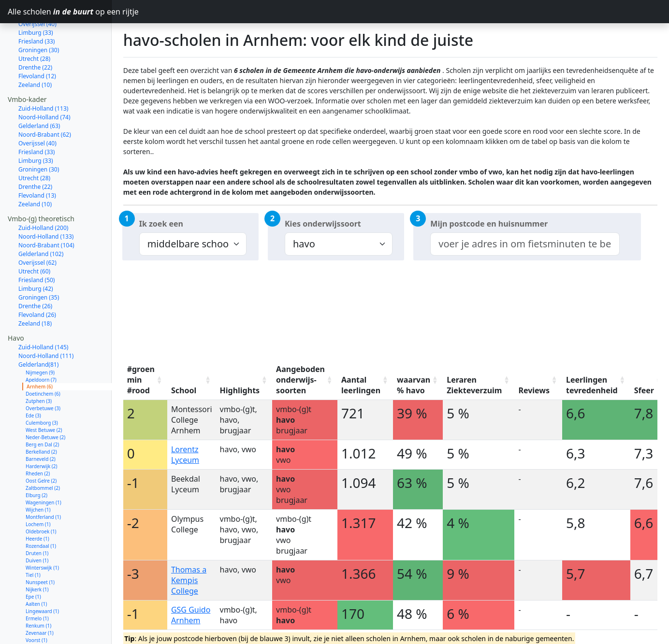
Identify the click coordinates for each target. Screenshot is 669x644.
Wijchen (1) (38, 475)
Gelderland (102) (41, 220)
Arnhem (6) (40, 352)
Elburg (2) (36, 461)
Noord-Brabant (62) (45, 100)
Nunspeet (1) (40, 548)
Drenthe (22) (35, 33)
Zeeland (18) (35, 289)
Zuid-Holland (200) (43, 193)
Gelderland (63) (39, 92)
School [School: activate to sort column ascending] (184, 390)
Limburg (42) (36, 254)
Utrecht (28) (34, 24)
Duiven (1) (37, 526)
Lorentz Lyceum (185, 455)
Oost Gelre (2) (41, 446)
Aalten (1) (36, 570)
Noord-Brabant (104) (46, 211)
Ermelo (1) (37, 584)
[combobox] (525, 244)
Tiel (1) (33, 541)
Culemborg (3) (42, 388)
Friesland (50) (36, 246)
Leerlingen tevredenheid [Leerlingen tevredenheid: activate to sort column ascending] (592, 385)
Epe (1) (33, 562)
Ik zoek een (161, 224)
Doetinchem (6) (43, 359)
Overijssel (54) (37, 635)
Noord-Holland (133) (46, 202)
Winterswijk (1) (42, 533)
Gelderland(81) (38, 330)
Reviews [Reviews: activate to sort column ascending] (534, 390)
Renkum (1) (38, 591)
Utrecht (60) (34, 237)
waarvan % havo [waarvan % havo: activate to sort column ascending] (414, 385)
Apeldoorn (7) (41, 345)
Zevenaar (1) (40, 599)
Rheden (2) (38, 439)
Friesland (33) (36, 118)
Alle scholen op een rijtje (60, 12)
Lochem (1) (38, 490)
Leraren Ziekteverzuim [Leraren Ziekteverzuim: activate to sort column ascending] (474, 385)
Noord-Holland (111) (46, 322)
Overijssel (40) (37, 109)
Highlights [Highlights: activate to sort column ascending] (240, 390)
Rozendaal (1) (41, 512)
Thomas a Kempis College (189, 580)
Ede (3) (33, 381)
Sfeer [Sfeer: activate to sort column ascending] (644, 390)
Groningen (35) (39, 263)
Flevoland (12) (37, 42)
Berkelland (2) (41, 417)
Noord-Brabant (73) (45, 626)
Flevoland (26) (37, 280)
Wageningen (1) (44, 468)
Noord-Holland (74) (44, 83)
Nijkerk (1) (37, 555)
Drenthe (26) (35, 272)
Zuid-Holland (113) (43, 74)
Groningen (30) (39, 135)
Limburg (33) (36, 126)
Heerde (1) (37, 504)
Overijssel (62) (37, 228)
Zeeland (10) (35, 50)
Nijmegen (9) (40, 338)
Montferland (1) (43, 483)
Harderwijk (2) (42, 432)
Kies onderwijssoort (323, 224)
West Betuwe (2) (44, 396)
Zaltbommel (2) (43, 454)
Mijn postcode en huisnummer (489, 224)
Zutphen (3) (39, 367)
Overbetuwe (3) (43, 374)
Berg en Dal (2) (42, 410)
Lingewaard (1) (42, 577)
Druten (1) (37, 519)
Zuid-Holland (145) (43, 313)
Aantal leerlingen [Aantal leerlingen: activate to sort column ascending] (361, 385)
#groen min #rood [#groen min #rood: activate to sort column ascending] (141, 380)
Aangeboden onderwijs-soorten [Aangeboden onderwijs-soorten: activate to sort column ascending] (300, 380)
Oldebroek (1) (41, 497)
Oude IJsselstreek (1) (49, 613)
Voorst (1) (36, 606)
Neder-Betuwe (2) (45, 403)
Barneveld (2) (41, 425)
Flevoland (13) (37, 161)
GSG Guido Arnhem (191, 615)
